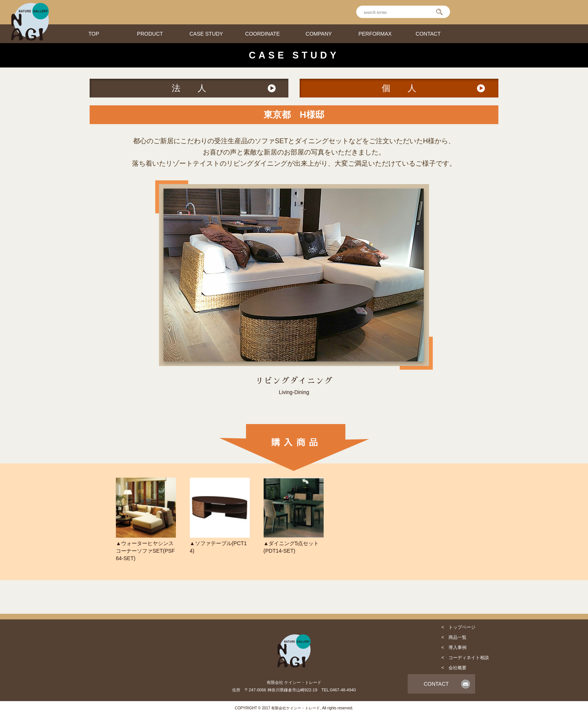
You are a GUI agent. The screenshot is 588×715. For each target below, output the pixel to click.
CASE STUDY (206, 34)
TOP (94, 34)
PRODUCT (150, 34)
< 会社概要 (454, 668)
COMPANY (319, 34)
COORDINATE (262, 34)
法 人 (189, 88)
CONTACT (428, 34)
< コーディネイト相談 (465, 658)
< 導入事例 (454, 648)
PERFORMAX (375, 34)
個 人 (399, 88)
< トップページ (458, 627)
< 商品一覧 (454, 637)
